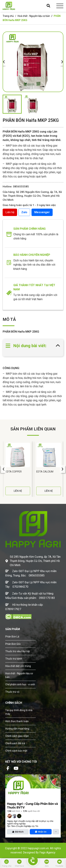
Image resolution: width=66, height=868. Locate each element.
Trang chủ (8, 16)
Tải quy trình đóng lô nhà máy (19, 712)
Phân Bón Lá (12, 637)
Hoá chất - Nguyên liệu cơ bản (34, 16)
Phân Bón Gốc (13, 644)
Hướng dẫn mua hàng (17, 729)
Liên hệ (10, 212)
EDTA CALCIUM (45, 472)
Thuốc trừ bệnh (14, 659)
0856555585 (37, 575)
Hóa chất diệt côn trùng (18, 666)
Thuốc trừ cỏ (12, 692)
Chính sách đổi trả (15, 743)
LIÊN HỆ (18, 491)
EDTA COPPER (14, 472)
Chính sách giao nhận (17, 736)
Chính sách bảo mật (16, 751)
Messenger (42, 212)
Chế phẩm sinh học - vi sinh (20, 684)
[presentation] (4, 62)
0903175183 (47, 598)
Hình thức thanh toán (17, 721)
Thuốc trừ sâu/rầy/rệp (18, 651)
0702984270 (20, 587)
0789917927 (13, 609)
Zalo (24, 212)
